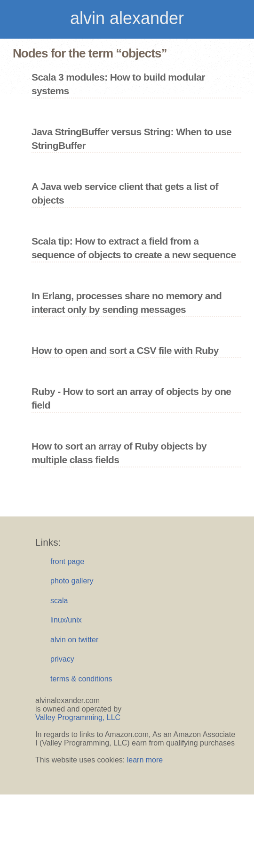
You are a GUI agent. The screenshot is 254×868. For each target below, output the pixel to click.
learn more (145, 760)
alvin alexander (127, 18)
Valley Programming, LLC (78, 717)
